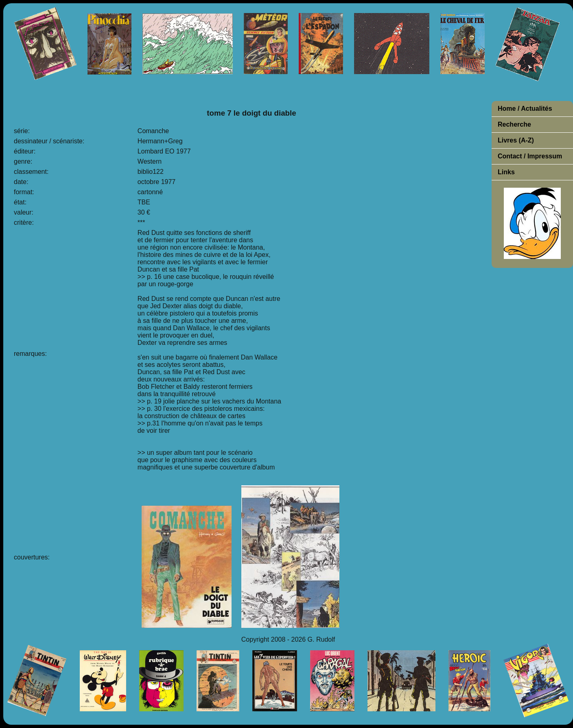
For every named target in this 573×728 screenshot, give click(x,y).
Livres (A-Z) (516, 140)
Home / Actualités (525, 109)
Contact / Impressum (530, 156)
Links (506, 172)
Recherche (514, 124)
